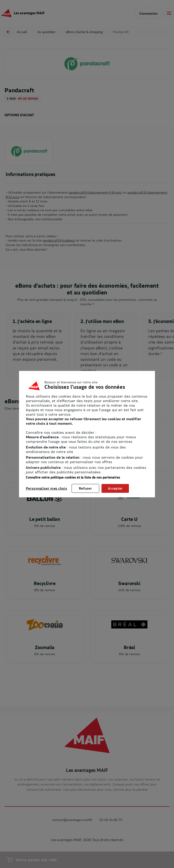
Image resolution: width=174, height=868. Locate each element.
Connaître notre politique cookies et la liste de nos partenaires (73, 477)
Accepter (115, 488)
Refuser (85, 488)
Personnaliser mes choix (46, 488)
